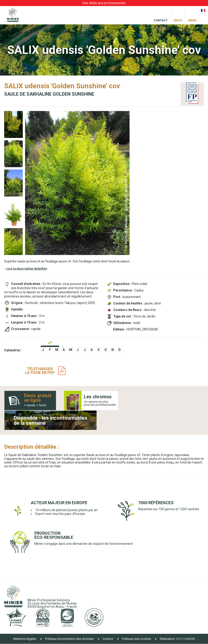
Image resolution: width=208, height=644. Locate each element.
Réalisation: (167, 639)
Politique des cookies (136, 639)
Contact (108, 639)
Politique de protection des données (69, 639)
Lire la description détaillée (27, 269)
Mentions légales (25, 639)
